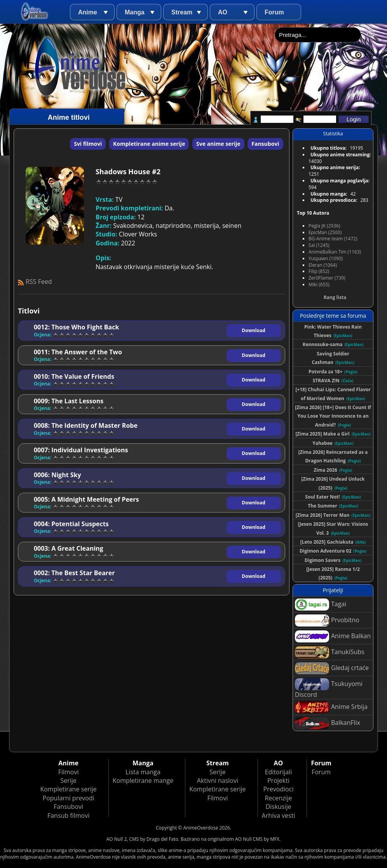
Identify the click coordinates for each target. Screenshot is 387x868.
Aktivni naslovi (218, 780)
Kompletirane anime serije (149, 144)
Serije (68, 780)
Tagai (321, 605)
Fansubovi (265, 144)
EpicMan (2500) (325, 232)
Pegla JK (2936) (324, 226)
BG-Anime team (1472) (333, 239)
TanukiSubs (330, 652)
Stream (182, 12)
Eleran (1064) (323, 265)
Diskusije (278, 807)
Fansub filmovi (68, 815)
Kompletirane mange (143, 780)
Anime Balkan (333, 636)
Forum (274, 12)
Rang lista (335, 297)
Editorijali (279, 772)
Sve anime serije (218, 144)
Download (253, 330)
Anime (88, 12)
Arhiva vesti (279, 815)
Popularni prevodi (69, 798)
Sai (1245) (319, 245)
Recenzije (279, 798)
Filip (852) (319, 271)
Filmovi (69, 772)
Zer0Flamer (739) (327, 278)
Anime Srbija (331, 707)
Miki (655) (319, 284)
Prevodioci (279, 789)
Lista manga (143, 772)
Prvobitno (327, 620)
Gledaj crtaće (332, 668)
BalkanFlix (328, 723)
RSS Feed (39, 282)
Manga (135, 12)
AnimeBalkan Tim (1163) (335, 252)
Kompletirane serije (68, 789)
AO (223, 12)
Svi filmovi (88, 144)
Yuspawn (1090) (326, 258)
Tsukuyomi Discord (329, 689)
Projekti (278, 780)
